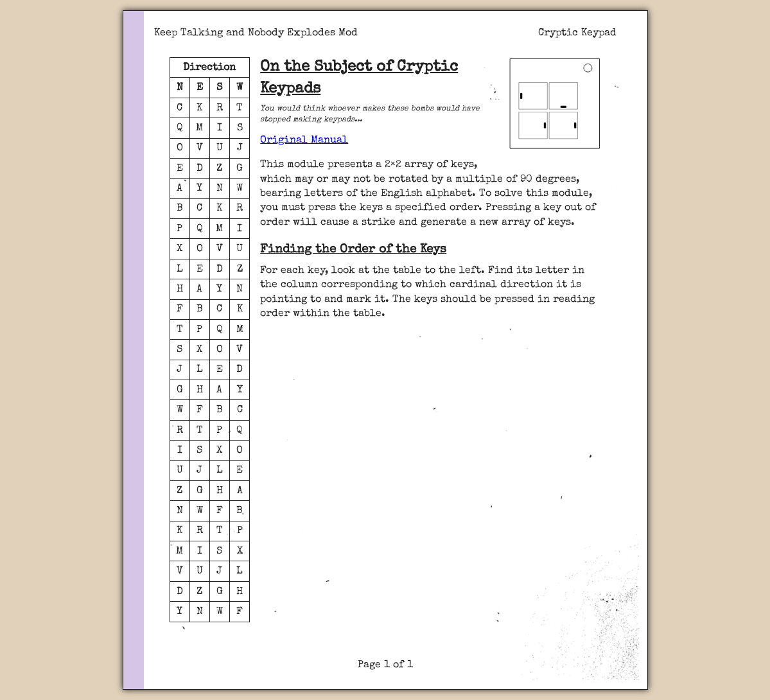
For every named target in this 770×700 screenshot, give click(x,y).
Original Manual (304, 141)
